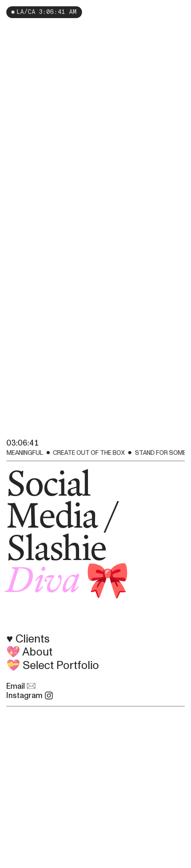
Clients (35, 639)
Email (21, 686)
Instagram (30, 695)
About (37, 652)
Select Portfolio (61, 665)
